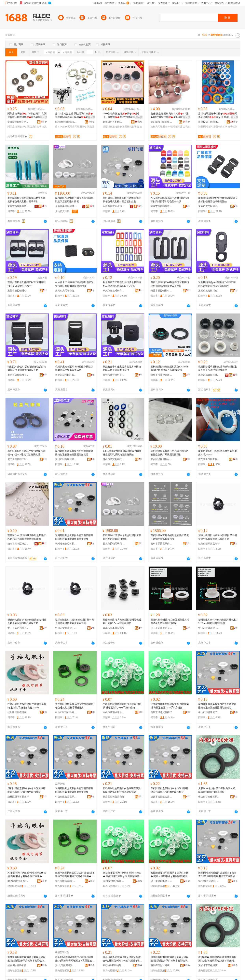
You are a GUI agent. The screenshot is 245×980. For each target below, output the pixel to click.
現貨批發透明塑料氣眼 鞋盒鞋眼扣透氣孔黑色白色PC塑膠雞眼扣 (218, 368)
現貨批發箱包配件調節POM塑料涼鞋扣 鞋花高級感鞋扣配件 (27, 284)
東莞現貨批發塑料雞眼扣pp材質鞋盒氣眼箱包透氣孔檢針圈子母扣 (26, 200)
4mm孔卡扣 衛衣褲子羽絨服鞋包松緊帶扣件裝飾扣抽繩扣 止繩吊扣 (75, 284)
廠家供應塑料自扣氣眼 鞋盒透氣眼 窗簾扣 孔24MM (218, 453)
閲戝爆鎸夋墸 (34, 127)
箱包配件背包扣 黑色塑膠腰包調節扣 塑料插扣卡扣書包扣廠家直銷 (27, 368)
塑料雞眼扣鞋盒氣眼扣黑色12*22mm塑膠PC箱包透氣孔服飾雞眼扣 (170, 368)
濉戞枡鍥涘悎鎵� (112, 127)
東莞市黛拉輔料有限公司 (161, 206)
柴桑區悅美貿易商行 (114, 797)
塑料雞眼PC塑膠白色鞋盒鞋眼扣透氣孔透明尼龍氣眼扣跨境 (74, 200)
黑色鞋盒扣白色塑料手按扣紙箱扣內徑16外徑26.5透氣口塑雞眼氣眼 (26, 453)
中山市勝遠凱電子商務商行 (209, 628)
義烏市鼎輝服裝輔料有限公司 (209, 375)
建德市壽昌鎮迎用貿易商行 (161, 797)
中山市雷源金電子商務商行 (66, 628)
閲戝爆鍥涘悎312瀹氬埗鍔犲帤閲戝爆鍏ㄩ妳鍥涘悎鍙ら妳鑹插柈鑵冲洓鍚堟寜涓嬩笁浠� (27, 116)
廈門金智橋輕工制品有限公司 (18, 459)
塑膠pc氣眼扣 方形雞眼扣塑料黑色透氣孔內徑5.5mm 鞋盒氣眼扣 (122, 621)
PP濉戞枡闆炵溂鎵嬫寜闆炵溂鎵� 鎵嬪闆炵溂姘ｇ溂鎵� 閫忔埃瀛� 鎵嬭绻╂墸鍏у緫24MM (27, 875)
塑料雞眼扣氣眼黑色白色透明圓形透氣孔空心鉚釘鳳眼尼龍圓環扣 (170, 453)
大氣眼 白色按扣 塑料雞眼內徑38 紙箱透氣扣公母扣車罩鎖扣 (217, 790)
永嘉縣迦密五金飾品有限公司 (114, 206)
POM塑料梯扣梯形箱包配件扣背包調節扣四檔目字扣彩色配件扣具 (170, 200)
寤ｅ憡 (44, 117)
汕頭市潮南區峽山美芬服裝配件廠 (18, 544)
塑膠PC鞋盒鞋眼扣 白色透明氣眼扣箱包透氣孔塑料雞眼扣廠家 (170, 621)
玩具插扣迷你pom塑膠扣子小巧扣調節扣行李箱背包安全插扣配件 (217, 284)
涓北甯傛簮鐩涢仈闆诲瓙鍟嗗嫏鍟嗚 (209, 881)
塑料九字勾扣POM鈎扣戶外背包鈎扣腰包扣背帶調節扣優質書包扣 (170, 284)
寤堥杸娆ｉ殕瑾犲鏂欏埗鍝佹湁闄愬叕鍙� (209, 122)
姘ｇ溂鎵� (61, 127)
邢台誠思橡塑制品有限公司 (161, 459)
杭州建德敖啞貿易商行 (66, 544)
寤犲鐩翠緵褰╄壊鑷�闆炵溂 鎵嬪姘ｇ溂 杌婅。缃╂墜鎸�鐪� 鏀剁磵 (218, 116)
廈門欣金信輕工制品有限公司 (209, 459)
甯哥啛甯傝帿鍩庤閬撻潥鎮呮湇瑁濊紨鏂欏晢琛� (18, 122)
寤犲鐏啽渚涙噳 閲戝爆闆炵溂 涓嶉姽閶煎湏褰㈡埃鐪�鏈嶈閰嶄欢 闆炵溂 (75, 116)
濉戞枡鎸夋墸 (129, 127)
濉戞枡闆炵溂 (205, 127)
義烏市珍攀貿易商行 (209, 544)
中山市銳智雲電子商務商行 (66, 797)
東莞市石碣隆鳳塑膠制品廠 (18, 206)
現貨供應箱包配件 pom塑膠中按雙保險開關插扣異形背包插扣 (74, 368)
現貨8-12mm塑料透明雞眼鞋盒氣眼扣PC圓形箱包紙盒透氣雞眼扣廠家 (27, 537)
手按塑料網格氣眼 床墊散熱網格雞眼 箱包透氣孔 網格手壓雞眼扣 (74, 706)
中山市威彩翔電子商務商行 (18, 628)
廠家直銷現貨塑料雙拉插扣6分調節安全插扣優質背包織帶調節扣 (218, 200)
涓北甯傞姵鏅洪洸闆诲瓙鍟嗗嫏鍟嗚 (66, 965)
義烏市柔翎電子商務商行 (114, 544)
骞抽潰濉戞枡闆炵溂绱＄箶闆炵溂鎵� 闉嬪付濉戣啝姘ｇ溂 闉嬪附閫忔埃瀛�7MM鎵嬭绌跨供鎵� (122, 875)
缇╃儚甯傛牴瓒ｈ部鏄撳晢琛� (161, 881)
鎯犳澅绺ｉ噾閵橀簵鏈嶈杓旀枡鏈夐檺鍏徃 (161, 122)
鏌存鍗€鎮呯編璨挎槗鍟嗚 (114, 965)
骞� (44, 122)
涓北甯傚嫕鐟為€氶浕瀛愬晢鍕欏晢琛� (114, 881)
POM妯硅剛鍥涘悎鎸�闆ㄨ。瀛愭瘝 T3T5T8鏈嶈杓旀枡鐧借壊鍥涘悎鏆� (122, 116)
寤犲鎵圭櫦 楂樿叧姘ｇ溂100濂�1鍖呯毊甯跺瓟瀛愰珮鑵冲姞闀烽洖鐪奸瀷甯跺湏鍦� (170, 116)
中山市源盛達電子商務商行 (209, 712)
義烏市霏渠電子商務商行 (161, 544)
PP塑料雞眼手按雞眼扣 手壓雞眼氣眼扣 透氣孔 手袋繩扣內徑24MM (27, 706)
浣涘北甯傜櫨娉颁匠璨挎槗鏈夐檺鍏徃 (209, 965)
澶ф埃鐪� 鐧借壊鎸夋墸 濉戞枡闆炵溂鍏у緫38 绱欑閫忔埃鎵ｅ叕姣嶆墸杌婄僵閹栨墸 (217, 959)
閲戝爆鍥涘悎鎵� (17, 127)
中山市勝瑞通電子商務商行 (114, 712)
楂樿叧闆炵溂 (158, 127)
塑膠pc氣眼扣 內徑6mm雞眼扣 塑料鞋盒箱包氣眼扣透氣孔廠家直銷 (218, 537)
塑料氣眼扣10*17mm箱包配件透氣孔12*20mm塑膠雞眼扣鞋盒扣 (218, 621)
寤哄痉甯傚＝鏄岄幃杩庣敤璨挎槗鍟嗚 (161, 965)
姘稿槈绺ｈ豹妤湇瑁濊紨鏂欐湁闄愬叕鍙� (114, 122)
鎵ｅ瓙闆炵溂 (172, 127)
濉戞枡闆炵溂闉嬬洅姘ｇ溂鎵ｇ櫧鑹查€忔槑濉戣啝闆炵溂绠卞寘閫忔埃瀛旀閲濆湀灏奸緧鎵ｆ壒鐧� (218, 875)
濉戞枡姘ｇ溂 (220, 127)
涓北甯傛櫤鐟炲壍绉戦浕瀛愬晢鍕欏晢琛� (66, 881)
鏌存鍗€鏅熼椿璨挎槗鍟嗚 (18, 965)
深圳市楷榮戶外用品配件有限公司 (161, 375)
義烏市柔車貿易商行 (114, 628)
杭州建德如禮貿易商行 (18, 712)
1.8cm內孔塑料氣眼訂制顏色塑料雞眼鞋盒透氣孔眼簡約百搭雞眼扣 (122, 453)
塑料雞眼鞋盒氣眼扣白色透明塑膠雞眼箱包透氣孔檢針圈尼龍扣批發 (122, 200)
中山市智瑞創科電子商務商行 (66, 712)
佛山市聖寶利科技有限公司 (114, 459)
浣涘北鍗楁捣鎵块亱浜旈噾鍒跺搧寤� (66, 122)
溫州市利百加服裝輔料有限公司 (66, 459)
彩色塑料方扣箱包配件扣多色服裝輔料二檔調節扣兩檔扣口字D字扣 (122, 284)
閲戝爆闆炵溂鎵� (77, 127)
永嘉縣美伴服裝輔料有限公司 (66, 206)
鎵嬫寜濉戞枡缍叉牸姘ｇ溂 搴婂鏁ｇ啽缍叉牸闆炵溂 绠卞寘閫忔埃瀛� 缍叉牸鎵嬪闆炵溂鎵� (75, 875)
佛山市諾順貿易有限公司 (161, 628)
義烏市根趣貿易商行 (161, 712)
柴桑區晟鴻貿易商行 (18, 797)
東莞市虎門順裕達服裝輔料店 (209, 206)
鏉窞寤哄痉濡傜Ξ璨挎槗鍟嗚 (18, 881)
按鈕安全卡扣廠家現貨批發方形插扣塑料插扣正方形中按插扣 (122, 368)
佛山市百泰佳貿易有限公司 (209, 797)
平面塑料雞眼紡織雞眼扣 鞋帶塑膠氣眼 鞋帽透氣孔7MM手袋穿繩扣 (122, 706)
